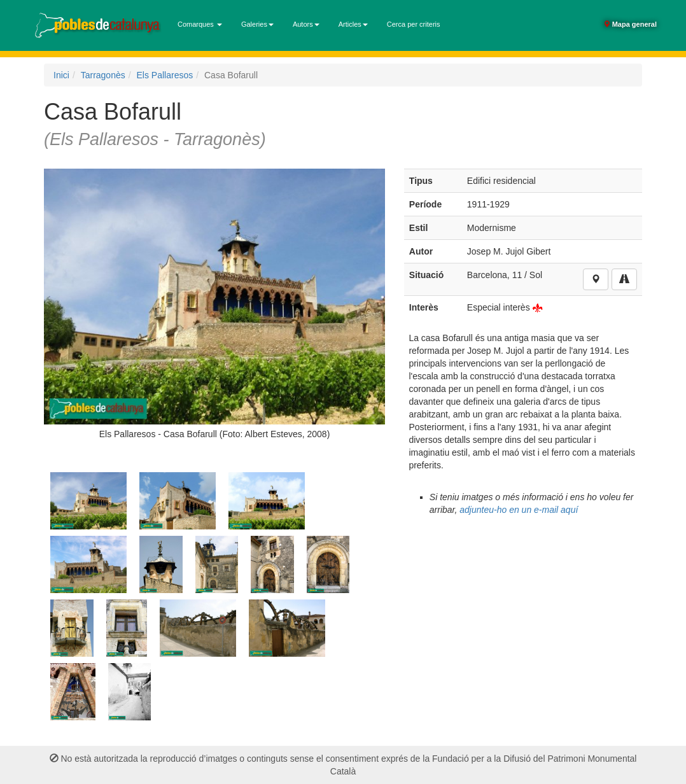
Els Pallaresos (165, 75)
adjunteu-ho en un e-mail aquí (519, 510)
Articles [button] (353, 24)
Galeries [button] (257, 24)
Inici (61, 75)
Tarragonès (103, 75)
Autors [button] (306, 24)
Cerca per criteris (414, 24)
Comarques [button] (200, 24)
